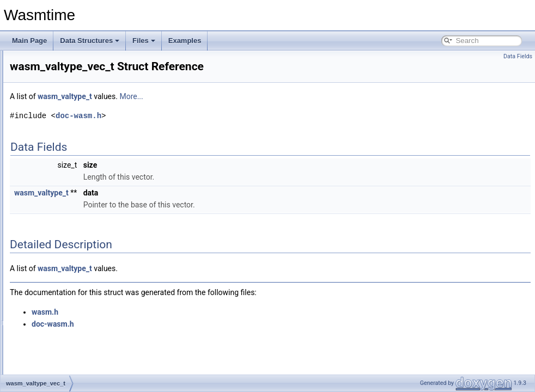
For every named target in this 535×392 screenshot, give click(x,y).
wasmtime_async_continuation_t (83, 242)
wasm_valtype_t (59, 206)
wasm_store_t (56, 122)
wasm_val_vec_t (60, 194)
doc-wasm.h (215, 131)
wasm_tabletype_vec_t (69, 158)
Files (144, 41)
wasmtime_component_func (77, 266)
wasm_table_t (56, 134)
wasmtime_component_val (75, 314)
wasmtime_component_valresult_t (85, 373)
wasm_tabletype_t (62, 146)
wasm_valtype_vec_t (66, 218)
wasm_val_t (53, 182)
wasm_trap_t (55, 170)
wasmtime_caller (60, 254)
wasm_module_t (60, 86)
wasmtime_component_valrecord (84, 350)
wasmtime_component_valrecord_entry (93, 362)
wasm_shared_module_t (72, 110)
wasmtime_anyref (62, 230)
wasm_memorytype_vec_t (74, 74)
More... (267, 112)
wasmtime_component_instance (83, 278)
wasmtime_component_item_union (86, 302)
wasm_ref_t (53, 98)
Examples (185, 41)
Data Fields (518, 56)
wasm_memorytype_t (67, 62)
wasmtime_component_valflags (81, 326)
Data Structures (90, 41)
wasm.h (181, 327)
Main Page (29, 41)
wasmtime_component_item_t (79, 290)
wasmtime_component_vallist (79, 338)
